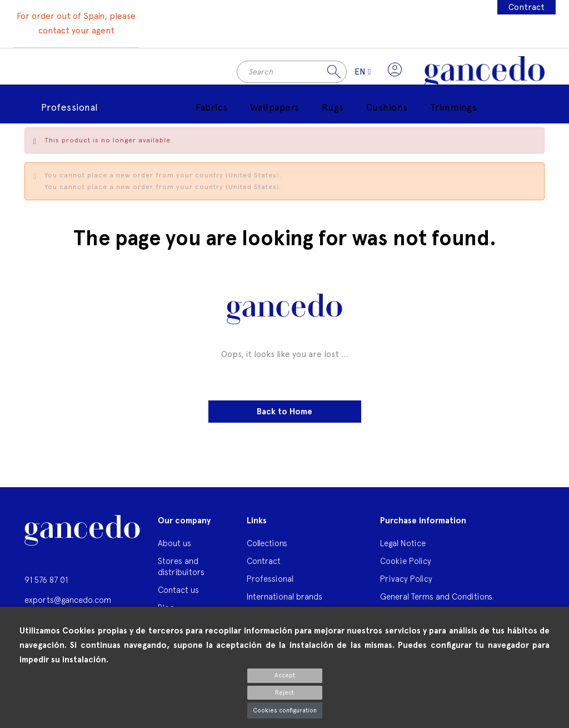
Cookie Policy (406, 564)
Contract (526, 7)
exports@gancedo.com (68, 603)
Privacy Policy (406, 581)
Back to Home (284, 414)
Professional (270, 581)
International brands (284, 599)
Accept (285, 675)
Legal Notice (403, 546)
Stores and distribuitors (181, 569)
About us (174, 546)
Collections (267, 546)
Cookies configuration (285, 710)
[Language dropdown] (361, 73)
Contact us (178, 593)
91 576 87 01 (46, 583)
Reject (284, 693)
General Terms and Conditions (436, 599)
